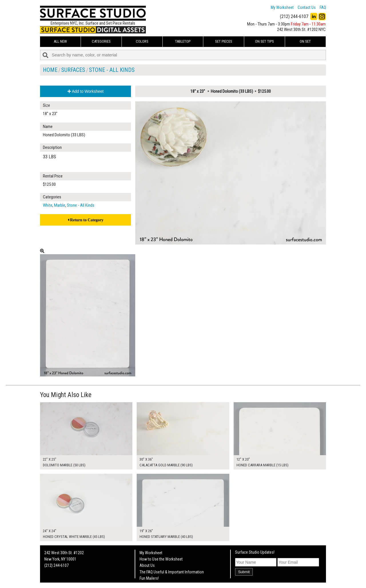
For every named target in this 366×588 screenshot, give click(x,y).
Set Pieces (224, 41)
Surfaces (73, 70)
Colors (142, 41)
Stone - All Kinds (112, 70)
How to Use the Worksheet (161, 559)
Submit (244, 572)
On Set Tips (264, 41)
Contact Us (307, 7)
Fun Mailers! (149, 578)
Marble (60, 205)
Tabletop (183, 41)
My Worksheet (282, 7)
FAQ (323, 7)
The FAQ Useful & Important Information (172, 572)
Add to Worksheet (85, 91)
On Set (305, 41)
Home (50, 70)
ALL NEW (60, 41)
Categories (101, 41)
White (48, 205)
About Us (147, 565)
